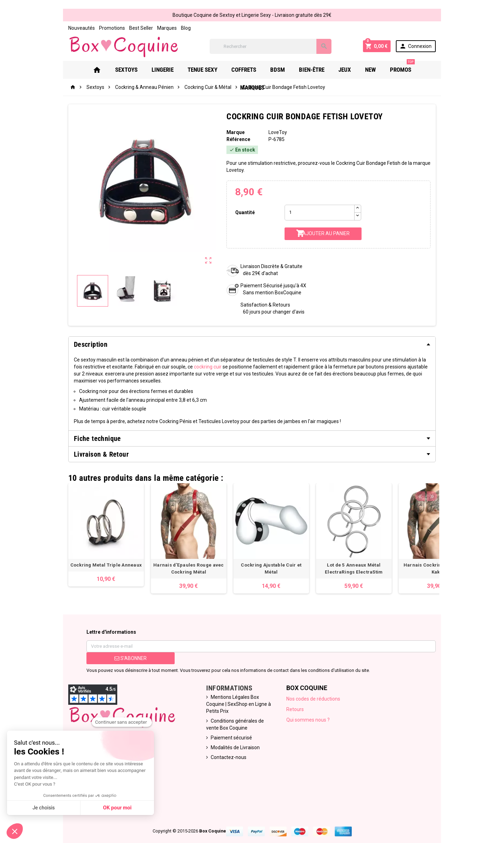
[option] (87, 522)
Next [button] (450, 464)
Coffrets (225, 71)
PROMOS (383, 68)
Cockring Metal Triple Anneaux (87, 552)
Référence (235, 141)
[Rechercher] (273, 47)
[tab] (252, 339)
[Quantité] (322, 207)
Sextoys (107, 71)
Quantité (243, 207)
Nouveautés (62, 28)
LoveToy (279, 134)
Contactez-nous (224, 738)
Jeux (326, 71)
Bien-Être (293, 71)
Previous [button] (439, 464)
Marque (232, 134)
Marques (148, 28)
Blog (167, 28)
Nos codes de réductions (316, 686)
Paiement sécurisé (226, 718)
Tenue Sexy (184, 71)
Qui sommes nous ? (311, 707)
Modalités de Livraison (230, 728)
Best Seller (122, 28)
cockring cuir (150, 361)
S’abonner (116, 646)
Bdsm (259, 71)
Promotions (93, 28)
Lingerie (144, 71)
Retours (298, 697)
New (352, 71)
